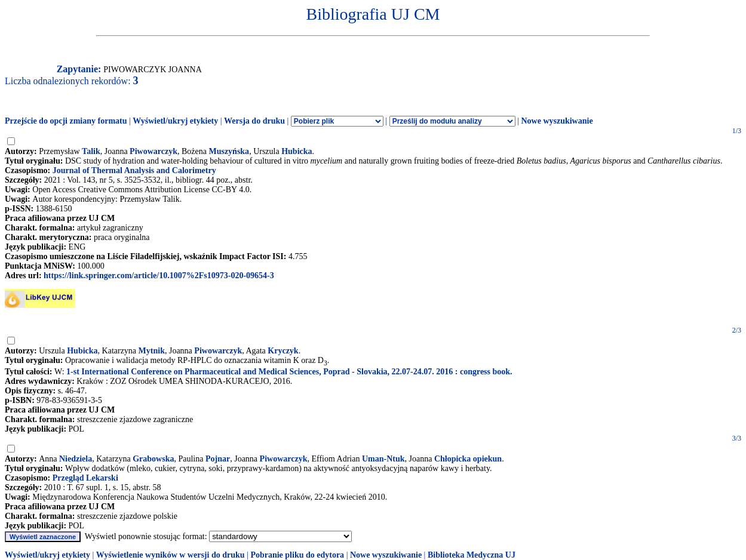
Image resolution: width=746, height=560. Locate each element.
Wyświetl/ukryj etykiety (175, 121)
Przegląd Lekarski (85, 478)
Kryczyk (283, 351)
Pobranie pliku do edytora (297, 555)
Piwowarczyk (154, 151)
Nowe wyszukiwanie (557, 121)
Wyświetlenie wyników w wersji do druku (171, 555)
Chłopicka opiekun (468, 459)
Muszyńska (229, 151)
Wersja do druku (254, 121)
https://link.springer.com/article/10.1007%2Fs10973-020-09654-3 (159, 276)
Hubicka (297, 151)
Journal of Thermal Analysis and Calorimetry (134, 170)
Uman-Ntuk (383, 459)
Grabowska (153, 459)
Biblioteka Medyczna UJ (472, 555)
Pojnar (218, 459)
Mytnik (152, 351)
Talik (91, 151)
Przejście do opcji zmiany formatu (66, 121)
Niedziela (76, 459)
